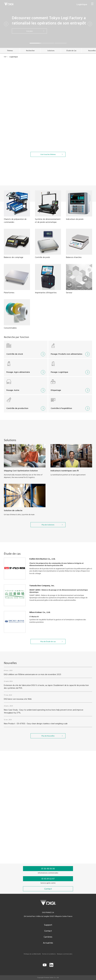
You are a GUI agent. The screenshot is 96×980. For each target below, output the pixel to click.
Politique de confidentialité (32, 954)
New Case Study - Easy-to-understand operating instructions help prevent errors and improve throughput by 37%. (44, 717)
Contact (48, 931)
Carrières (48, 937)
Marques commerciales (65, 954)
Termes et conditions (49, 954)
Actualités (48, 943)
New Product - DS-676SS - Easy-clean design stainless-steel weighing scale (36, 730)
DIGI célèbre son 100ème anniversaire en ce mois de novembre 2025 (32, 681)
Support (48, 925)
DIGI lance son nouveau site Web (18, 705)
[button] (6, 24)
